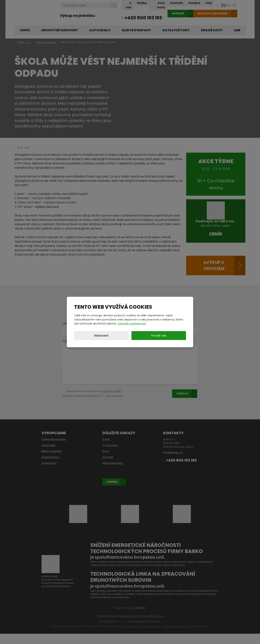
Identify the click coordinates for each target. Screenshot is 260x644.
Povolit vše (159, 336)
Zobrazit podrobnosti (132, 323)
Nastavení (101, 336)
